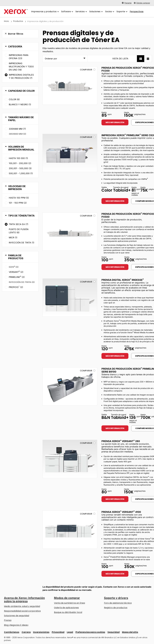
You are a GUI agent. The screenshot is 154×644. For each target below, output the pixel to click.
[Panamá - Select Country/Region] (127, 3)
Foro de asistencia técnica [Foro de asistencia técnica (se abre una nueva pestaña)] (118, 603)
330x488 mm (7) (17, 129)
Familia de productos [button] (16, 257)
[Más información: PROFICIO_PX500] (70, 232)
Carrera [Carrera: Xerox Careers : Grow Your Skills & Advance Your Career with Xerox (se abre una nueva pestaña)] (26, 632)
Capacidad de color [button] (21, 91)
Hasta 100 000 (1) (18, 158)
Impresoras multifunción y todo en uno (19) (21, 67)
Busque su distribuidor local (68, 612)
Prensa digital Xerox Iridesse (123, 280)
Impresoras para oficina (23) (19, 57)
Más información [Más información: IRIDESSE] (115, 356)
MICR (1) (13, 238)
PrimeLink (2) (17, 277)
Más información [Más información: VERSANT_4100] (115, 574)
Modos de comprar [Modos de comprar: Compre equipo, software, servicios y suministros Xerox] (67, 598)
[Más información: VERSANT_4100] (70, 530)
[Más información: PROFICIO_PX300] (70, 85)
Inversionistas (41, 632)
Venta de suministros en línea (69, 603)
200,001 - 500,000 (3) (20, 168)
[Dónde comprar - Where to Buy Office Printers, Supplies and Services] (142, 3)
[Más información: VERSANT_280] (70, 459)
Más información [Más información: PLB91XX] (115, 428)
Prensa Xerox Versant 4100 (121, 512)
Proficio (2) (16, 287)
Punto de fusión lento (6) (19, 231)
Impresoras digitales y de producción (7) (21, 76)
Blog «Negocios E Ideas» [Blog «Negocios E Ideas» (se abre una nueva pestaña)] (16, 625)
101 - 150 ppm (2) (18, 203)
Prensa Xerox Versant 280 (121, 441)
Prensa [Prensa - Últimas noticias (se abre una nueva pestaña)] (8, 620)
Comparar (86, 70)
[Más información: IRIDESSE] (70, 298)
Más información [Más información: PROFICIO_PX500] (115, 267)
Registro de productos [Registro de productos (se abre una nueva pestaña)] (116, 608)
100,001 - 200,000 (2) (20, 163)
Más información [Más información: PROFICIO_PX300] (115, 122)
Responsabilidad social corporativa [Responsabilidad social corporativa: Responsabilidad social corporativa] (22, 611)
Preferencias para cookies (90, 632)
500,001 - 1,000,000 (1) (21, 173)
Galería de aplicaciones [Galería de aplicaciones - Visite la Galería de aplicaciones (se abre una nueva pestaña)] (66, 608)
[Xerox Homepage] (16, 12)
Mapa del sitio (130, 632)
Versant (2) (16, 272)
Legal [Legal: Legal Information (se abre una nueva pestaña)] (70, 632)
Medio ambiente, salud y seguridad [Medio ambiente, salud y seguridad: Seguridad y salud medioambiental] (22, 606)
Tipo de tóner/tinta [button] (21, 216)
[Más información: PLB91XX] (70, 386)
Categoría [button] (15, 47)
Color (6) (14, 99)
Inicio (6, 21)
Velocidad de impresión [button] (17, 188)
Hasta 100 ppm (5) (19, 198)
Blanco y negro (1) (20, 104)
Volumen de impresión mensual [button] (21, 148)
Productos (18, 21)
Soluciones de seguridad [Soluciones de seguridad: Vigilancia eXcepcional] (17, 616)
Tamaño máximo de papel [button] (21, 119)
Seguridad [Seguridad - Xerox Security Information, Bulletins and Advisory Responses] (114, 632)
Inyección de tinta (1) (22, 243)
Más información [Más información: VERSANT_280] (115, 499)
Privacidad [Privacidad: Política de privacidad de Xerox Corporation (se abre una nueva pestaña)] (58, 632)
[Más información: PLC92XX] (70, 153)
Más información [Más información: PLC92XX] (115, 201)
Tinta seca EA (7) (19, 224)
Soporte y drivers (116, 598)
